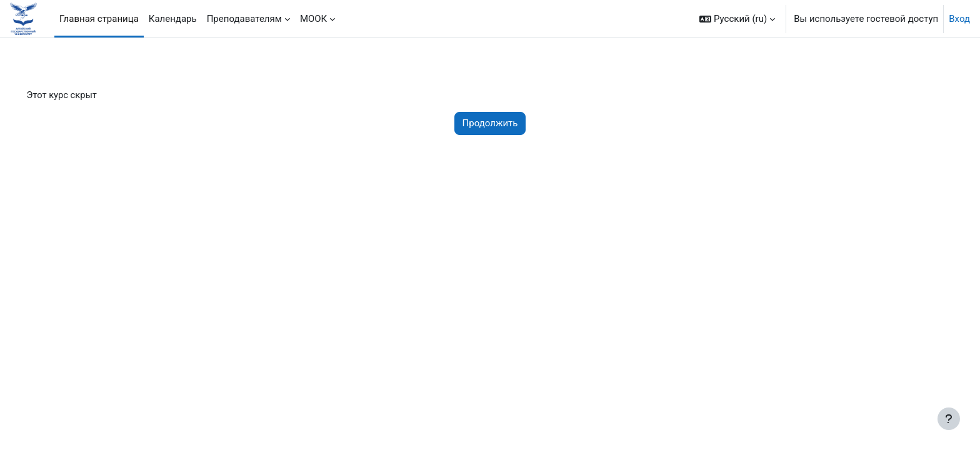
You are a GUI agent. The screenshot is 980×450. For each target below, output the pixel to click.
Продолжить (490, 124)
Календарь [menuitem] (173, 19)
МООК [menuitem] (313, 19)
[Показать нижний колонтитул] (949, 419)
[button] (737, 19)
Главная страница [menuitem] (99, 19)
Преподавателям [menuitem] (244, 19)
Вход (959, 19)
